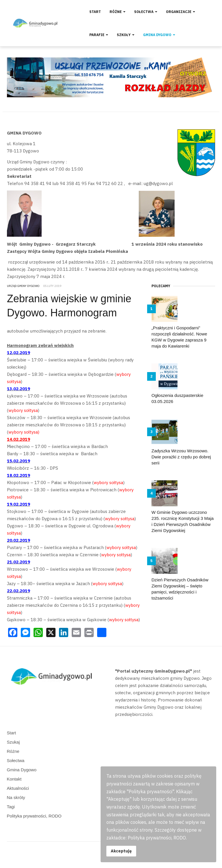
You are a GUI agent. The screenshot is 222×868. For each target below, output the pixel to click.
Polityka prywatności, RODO (34, 816)
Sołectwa (146, 12)
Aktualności (18, 788)
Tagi (11, 807)
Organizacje (181, 12)
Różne (118, 12)
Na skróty (16, 797)
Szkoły (126, 35)
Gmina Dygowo (159, 35)
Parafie (99, 35)
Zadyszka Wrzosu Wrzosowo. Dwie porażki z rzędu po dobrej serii (181, 457)
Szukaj (13, 742)
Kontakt (14, 779)
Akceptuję (121, 851)
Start (95, 12)
